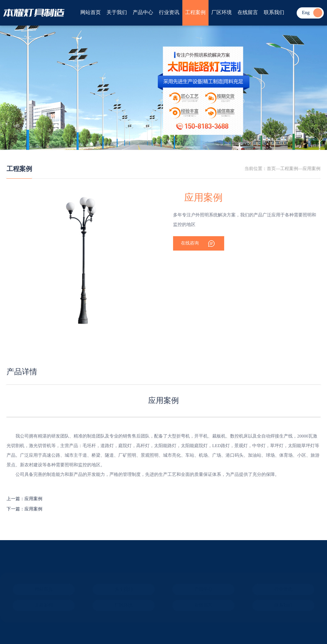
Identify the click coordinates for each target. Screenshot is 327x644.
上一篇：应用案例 (24, 499)
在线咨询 (190, 243)
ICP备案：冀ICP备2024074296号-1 (40, 620)
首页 (271, 169)
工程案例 (19, 169)
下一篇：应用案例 (24, 509)
